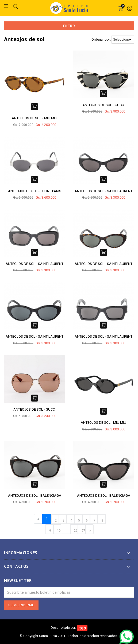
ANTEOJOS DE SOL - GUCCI (103, 105)
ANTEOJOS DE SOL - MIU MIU (34, 118)
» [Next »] (90, 531)
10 (59, 531)
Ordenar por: (101, 39)
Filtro (69, 26)
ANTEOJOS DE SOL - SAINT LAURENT (103, 191)
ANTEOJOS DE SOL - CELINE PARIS (35, 191)
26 (76, 531)
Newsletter (18, 581)
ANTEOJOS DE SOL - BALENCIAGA (35, 495)
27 (83, 531)
